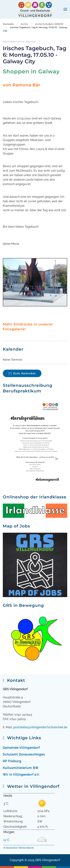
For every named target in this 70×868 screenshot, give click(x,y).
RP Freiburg (12, 761)
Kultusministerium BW (21, 768)
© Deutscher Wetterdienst (19, 848)
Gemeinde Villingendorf (21, 748)
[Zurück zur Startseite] (35, 9)
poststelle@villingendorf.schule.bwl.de (40, 727)
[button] (65, 9)
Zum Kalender (25, 373)
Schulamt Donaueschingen (24, 754)
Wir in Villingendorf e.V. (21, 775)
